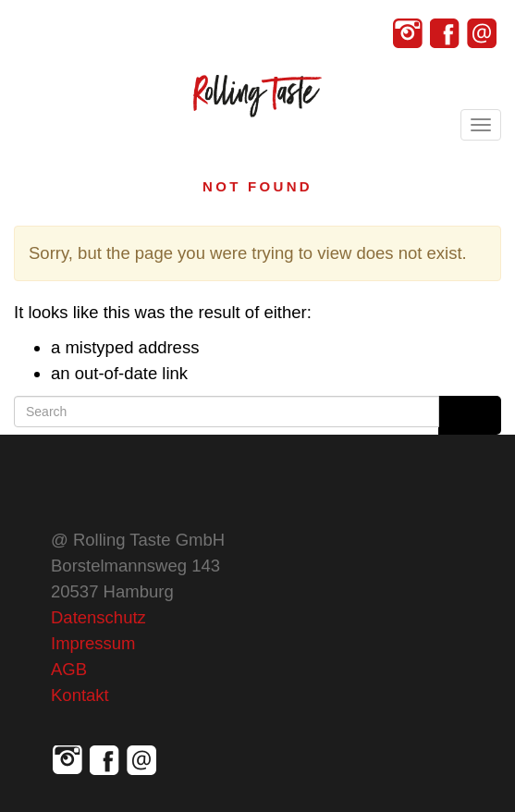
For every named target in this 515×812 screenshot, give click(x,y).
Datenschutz (98, 617)
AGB (69, 669)
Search (470, 415)
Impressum (93, 643)
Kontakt (80, 695)
